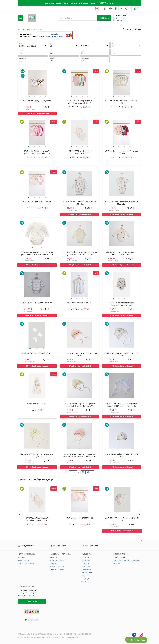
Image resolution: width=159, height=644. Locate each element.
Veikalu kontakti (24, 561)
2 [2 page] (71, 472)
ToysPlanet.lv (86, 582)
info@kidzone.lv (119, 18)
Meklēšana (104, 18)
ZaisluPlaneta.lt (87, 570)
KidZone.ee (86, 561)
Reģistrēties (32, 601)
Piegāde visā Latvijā (57, 561)
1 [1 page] (67, 472)
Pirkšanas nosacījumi (57, 567)
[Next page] (90, 472)
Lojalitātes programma (26, 564)
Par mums (21, 557)
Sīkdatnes (117, 564)
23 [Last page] (83, 472)
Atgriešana (54, 564)
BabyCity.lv (86, 579)
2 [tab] (35, 96)
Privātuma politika (120, 557)
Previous (20, 514)
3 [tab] (40, 96)
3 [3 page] (75, 472)
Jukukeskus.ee (87, 573)
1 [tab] (29, 96)
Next (139, 514)
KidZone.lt (85, 557)
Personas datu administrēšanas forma (127, 561)
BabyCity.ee (86, 567)
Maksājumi (53, 557)
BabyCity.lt (85, 564)
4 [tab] (46, 96)
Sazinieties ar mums (57, 570)
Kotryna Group (87, 576)
